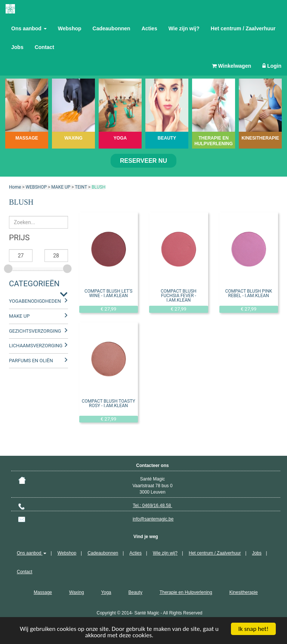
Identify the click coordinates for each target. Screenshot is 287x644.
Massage (43, 592)
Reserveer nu (143, 161)
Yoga (106, 592)
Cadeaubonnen (112, 28)
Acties (149, 28)
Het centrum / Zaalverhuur (243, 28)
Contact (44, 47)
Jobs (17, 47)
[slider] (9, 268)
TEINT (81, 187)
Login (272, 66)
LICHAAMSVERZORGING (36, 346)
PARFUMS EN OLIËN (31, 361)
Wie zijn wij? (184, 28)
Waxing (77, 592)
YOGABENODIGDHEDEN (35, 301)
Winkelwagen (232, 66)
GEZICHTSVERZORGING (35, 331)
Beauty (135, 592)
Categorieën (34, 284)
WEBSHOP (36, 187)
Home (15, 187)
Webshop (70, 28)
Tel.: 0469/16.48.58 (152, 506)
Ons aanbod (29, 28)
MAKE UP (61, 187)
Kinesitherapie (244, 592)
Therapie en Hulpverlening (186, 592)
